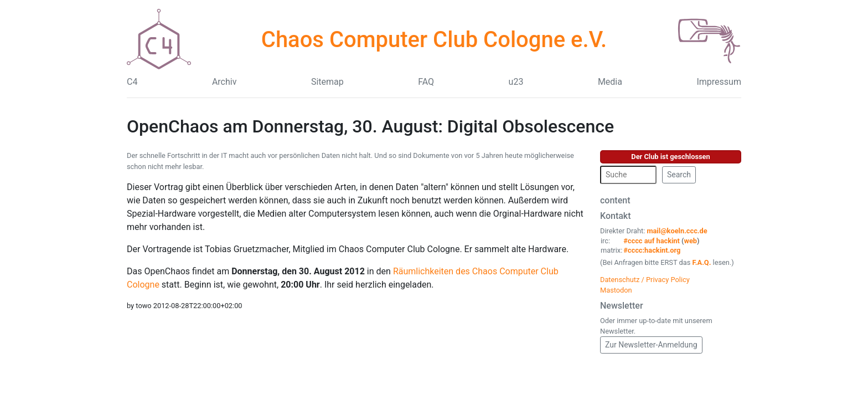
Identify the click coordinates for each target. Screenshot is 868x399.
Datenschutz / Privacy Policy (645, 280)
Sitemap (327, 82)
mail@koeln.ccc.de (677, 231)
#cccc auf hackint (652, 241)
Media (610, 82)
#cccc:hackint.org (652, 250)
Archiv (224, 82)
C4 (132, 82)
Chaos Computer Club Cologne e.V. (434, 40)
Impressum (719, 82)
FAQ (426, 82)
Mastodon (616, 290)
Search (679, 175)
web (691, 241)
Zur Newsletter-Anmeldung (651, 345)
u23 (516, 82)
